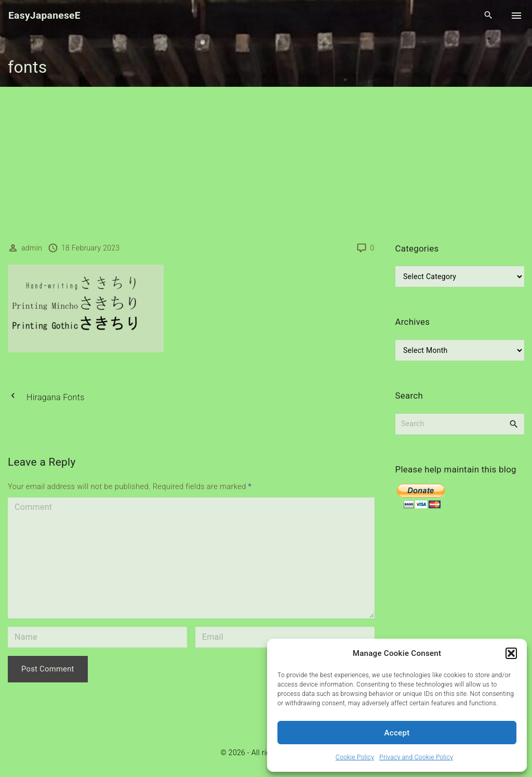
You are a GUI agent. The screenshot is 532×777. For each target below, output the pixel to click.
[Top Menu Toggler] (516, 16)
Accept (397, 733)
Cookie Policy (355, 757)
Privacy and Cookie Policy (416, 757)
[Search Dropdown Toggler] (489, 16)
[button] (511, 653)
